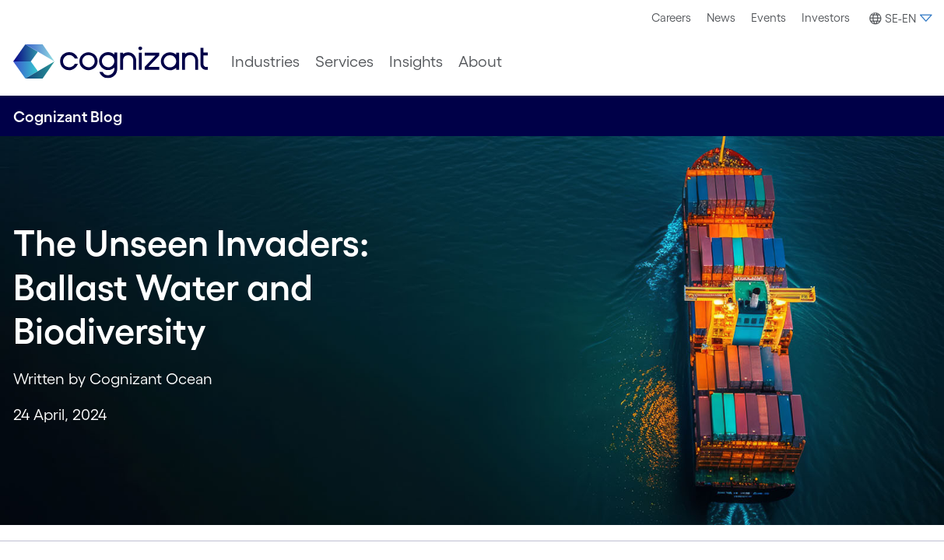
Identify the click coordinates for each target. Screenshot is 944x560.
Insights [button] (416, 61)
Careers (671, 17)
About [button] (480, 61)
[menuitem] (671, 18)
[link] (111, 62)
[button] (898, 19)
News (721, 17)
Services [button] (344, 61)
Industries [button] (265, 61)
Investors (826, 17)
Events (769, 17)
